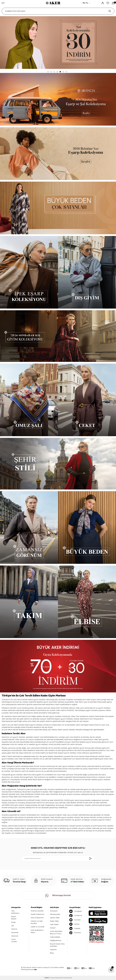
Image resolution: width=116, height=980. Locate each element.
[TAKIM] (29, 602)
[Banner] (58, 208)
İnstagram (76, 911)
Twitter (74, 924)
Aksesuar (15, 936)
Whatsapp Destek (58, 895)
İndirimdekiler (55, 937)
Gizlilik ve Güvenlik (37, 927)
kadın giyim (30, 725)
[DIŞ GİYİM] (87, 272)
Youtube (75, 920)
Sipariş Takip (55, 918)
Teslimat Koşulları (37, 911)
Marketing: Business (29, 970)
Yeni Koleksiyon (15, 912)
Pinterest (75, 933)
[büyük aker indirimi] (58, 666)
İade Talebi (54, 924)
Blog (52, 953)
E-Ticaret (52, 978)
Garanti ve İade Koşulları (37, 922)
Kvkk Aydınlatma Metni (37, 931)
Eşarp (13, 922)
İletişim (53, 928)
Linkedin (75, 928)
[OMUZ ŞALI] (29, 400)
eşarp (45, 730)
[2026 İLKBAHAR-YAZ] (58, 154)
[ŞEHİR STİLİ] (58, 464)
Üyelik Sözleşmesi (37, 914)
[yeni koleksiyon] (58, 99)
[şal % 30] (58, 43)
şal (49, 730)
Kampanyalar (55, 914)
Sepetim (53, 950)
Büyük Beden (14, 918)
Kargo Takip (54, 921)
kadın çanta (63, 730)
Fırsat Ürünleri (14, 940)
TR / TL (86, 3)
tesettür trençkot (76, 730)
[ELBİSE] (87, 602)
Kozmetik (15, 933)
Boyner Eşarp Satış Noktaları (57, 945)
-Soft (46, 978)
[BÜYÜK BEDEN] (87, 527)
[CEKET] (87, 400)
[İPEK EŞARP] (29, 272)
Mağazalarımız (56, 940)
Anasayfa (54, 911)
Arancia (14, 929)
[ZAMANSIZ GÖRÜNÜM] (29, 527)
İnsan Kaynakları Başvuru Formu (56, 932)
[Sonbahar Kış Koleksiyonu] (58, 336)
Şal (13, 926)
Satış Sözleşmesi (37, 918)
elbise (54, 730)
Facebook (76, 916)
